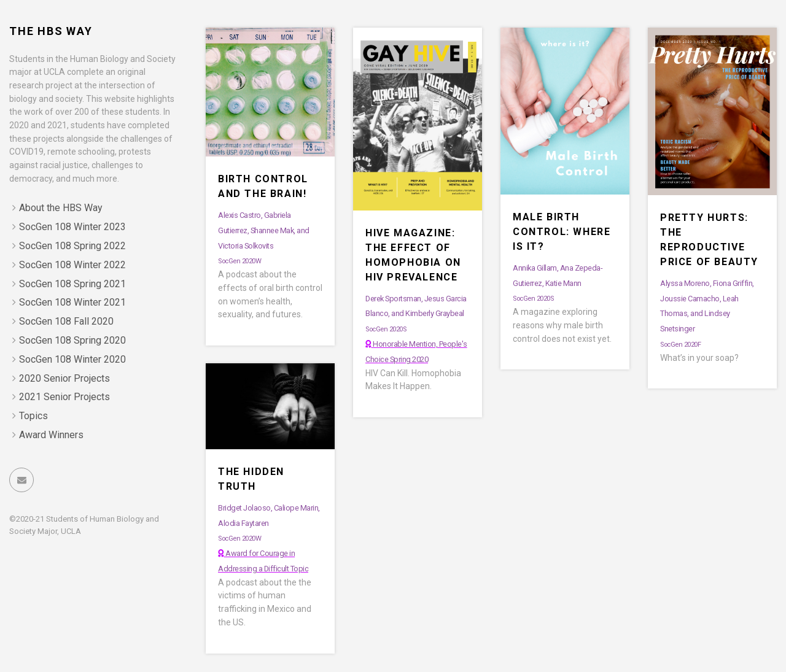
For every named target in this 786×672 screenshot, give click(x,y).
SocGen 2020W (239, 261)
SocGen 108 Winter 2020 (72, 359)
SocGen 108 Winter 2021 (72, 302)
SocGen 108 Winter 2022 (72, 265)
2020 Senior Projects (64, 378)
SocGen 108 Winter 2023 (72, 227)
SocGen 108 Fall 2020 (66, 321)
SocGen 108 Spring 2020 (72, 340)
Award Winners (51, 435)
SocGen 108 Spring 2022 (72, 246)
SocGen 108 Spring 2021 (72, 284)
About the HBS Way (61, 208)
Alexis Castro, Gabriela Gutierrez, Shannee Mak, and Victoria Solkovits (264, 230)
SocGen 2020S (386, 329)
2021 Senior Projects (64, 397)
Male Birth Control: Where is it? (562, 232)
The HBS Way (51, 31)
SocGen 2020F (680, 345)
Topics (33, 416)
